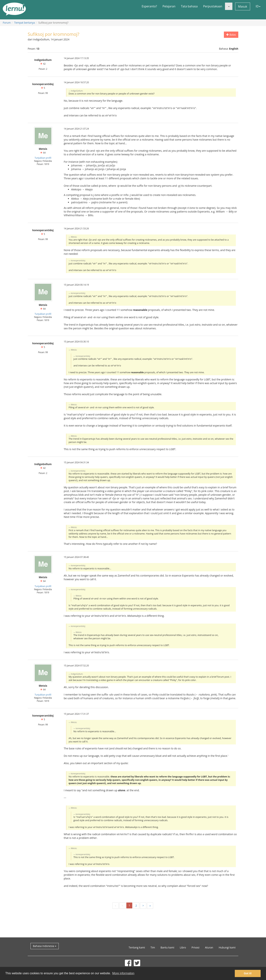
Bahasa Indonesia (45, 946)
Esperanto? (149, 6)
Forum (7, 23)
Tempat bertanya (25, 23)
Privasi (196, 947)
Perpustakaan (213, 6)
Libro (183, 947)
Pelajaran (169, 6)
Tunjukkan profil (43, 158)
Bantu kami (167, 947)
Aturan (209, 947)
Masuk (243, 6)
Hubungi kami (227, 947)
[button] (229, 6)
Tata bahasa (189, 6)
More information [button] (123, 973)
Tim (153, 947)
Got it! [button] (248, 973)
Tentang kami (137, 947)
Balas (231, 35)
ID (258, 6)
